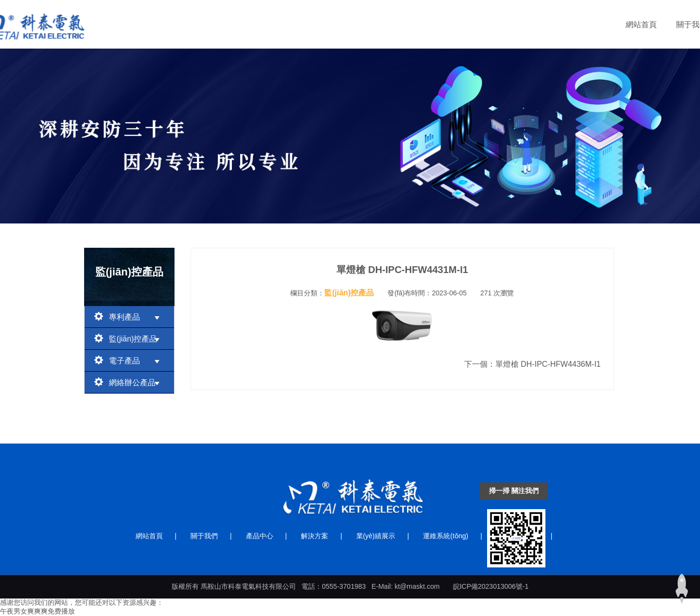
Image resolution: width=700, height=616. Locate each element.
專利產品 (129, 316)
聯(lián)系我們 (582, 25)
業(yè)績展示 (445, 25)
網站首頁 (236, 25)
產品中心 (337, 25)
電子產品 (129, 360)
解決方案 (387, 25)
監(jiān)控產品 (129, 338)
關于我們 (286, 25)
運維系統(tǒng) (513, 25)
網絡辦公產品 (129, 382)
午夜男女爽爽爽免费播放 (37, 611)
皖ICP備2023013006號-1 (491, 586)
